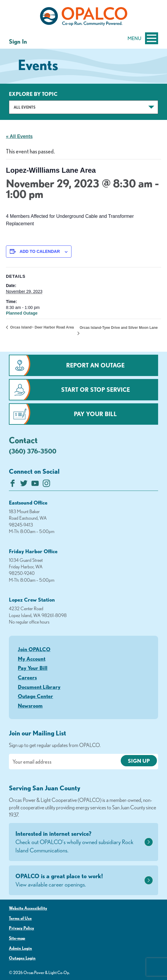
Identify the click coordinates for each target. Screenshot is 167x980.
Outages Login (22, 958)
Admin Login (20, 948)
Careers (27, 677)
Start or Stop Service (96, 390)
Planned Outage (22, 313)
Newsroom (30, 705)
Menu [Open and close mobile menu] (143, 38)
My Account (32, 659)
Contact (23, 440)
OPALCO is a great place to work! (79, 881)
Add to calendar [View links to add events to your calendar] (40, 251)
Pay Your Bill (95, 414)
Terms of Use (20, 918)
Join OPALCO (34, 649)
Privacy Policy (22, 928)
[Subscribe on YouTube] (35, 485)
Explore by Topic (33, 94)
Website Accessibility (28, 908)
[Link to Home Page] (83, 18)
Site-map (17, 938)
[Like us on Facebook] (13, 485)
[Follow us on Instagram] (46, 485)
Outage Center (35, 696)
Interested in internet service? (79, 842)
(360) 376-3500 (33, 451)
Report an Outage (95, 365)
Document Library (39, 687)
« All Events (19, 136)
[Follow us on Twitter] (24, 485)
